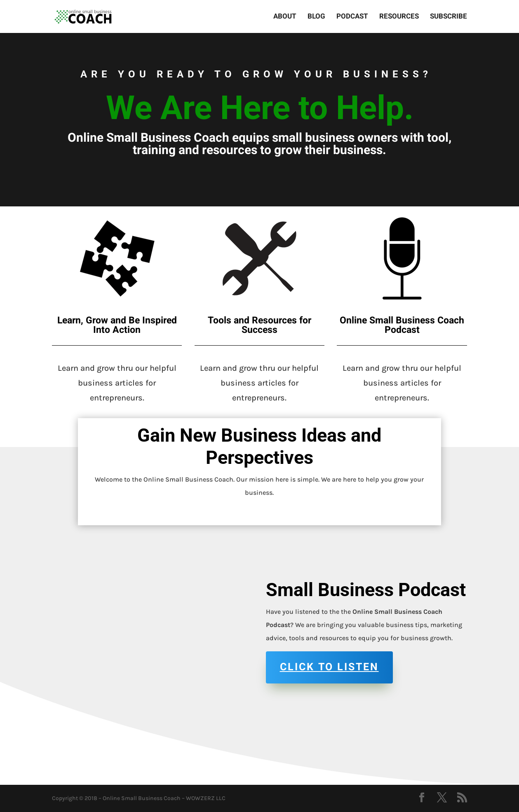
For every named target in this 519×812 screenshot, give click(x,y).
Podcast (352, 18)
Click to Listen (329, 667)
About (285, 18)
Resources (399, 18)
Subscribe (449, 18)
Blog (316, 18)
